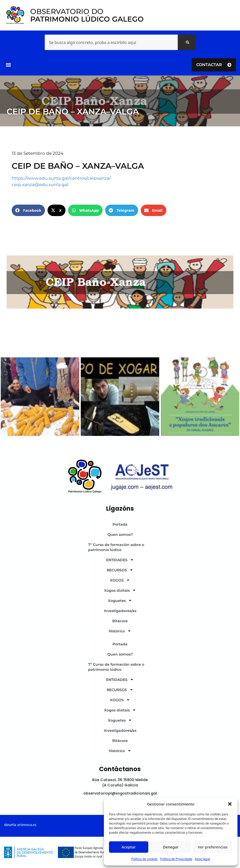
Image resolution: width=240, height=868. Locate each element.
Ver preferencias (213, 847)
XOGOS (120, 580)
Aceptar (129, 847)
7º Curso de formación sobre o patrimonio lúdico (116, 547)
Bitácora (120, 621)
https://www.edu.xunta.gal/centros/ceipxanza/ (61, 178)
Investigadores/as (120, 611)
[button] (230, 804)
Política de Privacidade (176, 859)
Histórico (120, 631)
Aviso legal (202, 859)
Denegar (171, 847)
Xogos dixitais (120, 590)
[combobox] (111, 42)
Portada (120, 524)
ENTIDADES (120, 560)
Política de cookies (144, 859)
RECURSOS (120, 570)
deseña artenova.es (20, 825)
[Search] (187, 42)
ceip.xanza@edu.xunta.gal (40, 185)
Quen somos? (120, 535)
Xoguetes (120, 600)
